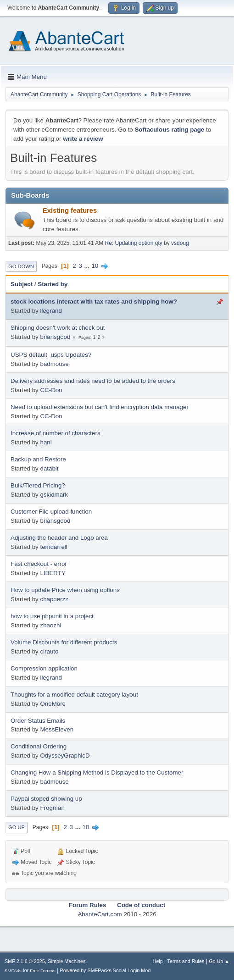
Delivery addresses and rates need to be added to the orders (93, 381)
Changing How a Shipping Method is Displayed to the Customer (97, 772)
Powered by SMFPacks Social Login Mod (106, 970)
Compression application (44, 668)
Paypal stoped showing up (46, 799)
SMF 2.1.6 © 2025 (25, 961)
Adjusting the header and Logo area (59, 538)
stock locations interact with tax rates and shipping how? (94, 302)
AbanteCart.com (100, 914)
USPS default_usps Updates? (51, 355)
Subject (22, 284)
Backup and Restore (38, 459)
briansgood (55, 337)
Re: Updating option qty (134, 243)
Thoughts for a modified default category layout (74, 695)
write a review (83, 139)
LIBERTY (53, 573)
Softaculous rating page (169, 130)
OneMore (53, 704)
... (88, 266)
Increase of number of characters (56, 433)
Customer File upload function (51, 512)
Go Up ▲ (219, 961)
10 (95, 266)
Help (158, 961)
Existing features (70, 210)
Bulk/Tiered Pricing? (38, 485)
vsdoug (180, 243)
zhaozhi (50, 625)
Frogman (52, 808)
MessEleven (57, 729)
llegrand (51, 311)
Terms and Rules (186, 961)
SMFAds (13, 971)
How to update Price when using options (65, 590)
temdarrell (53, 547)
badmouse (54, 364)
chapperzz (54, 599)
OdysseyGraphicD (65, 756)
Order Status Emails (38, 721)
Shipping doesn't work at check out (58, 328)
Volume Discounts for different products (64, 642)
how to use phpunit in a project (52, 616)
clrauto (49, 651)
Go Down (21, 266)
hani (46, 442)
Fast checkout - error (39, 564)
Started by (53, 284)
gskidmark (54, 495)
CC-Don (51, 390)
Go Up (17, 827)
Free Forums (43, 971)
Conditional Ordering (39, 746)
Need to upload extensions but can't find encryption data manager (100, 407)
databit (49, 468)
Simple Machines (67, 961)
